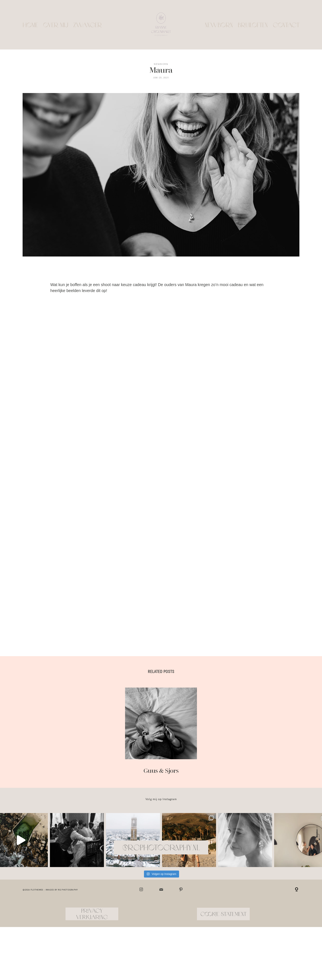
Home (30, 25)
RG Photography (68, 847)
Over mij (56, 25)
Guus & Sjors (161, 689)
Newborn (219, 25)
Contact (286, 25)
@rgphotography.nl (161, 805)
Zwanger (88, 25)
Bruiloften (253, 25)
